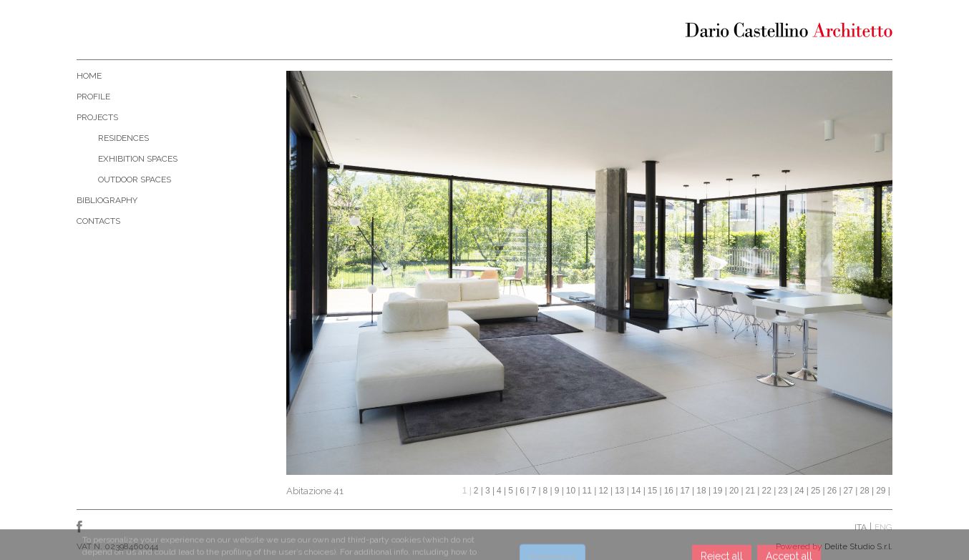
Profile (93, 97)
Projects (97, 117)
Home (89, 76)
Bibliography (107, 200)
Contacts (98, 221)
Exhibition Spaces (138, 159)
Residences (123, 138)
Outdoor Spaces (135, 180)
